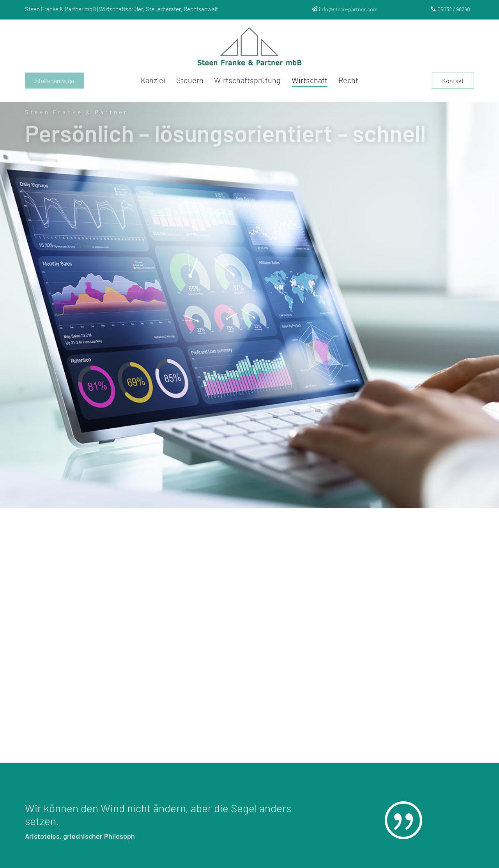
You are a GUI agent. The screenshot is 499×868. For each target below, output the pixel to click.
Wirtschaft (310, 81)
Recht (348, 81)
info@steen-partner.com (348, 9)
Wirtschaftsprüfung (247, 81)
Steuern (190, 81)
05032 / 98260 (454, 9)
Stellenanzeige (55, 81)
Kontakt (453, 81)
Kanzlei (153, 81)
